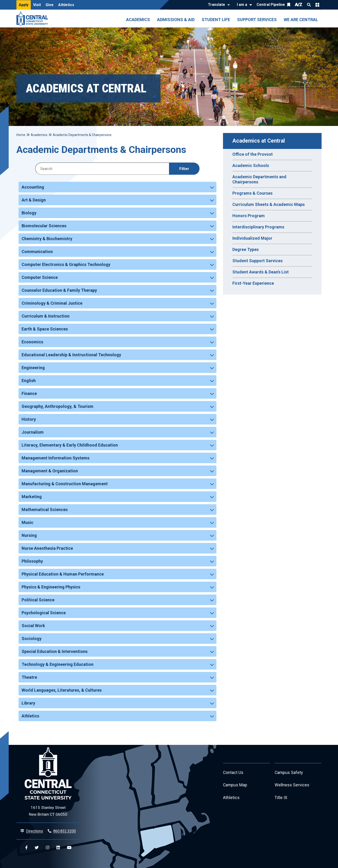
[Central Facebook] (26, 848)
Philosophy (32, 561)
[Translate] (218, 5)
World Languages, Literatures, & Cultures (62, 690)
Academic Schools (251, 165)
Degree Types (246, 249)
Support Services (257, 20)
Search (309, 5)
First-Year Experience (253, 283)
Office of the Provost (253, 154)
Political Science (38, 600)
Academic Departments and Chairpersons (259, 179)
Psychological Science (44, 613)
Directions (35, 831)
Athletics (66, 5)
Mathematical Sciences (45, 510)
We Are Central (301, 20)
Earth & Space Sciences (45, 329)
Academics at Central (259, 141)
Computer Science (40, 277)
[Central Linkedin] (58, 848)
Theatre (29, 677)
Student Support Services (257, 261)
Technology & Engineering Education (58, 664)
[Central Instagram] (48, 848)
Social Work (33, 626)
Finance (29, 393)
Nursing (29, 535)
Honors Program (249, 216)
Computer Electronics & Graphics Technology (66, 264)
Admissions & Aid (176, 20)
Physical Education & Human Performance (63, 574)
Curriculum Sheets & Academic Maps (269, 204)
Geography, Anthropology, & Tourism (58, 406)
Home (21, 135)
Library (28, 703)
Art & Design (34, 200)
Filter (184, 169)
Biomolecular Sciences (44, 226)
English (29, 381)
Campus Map (235, 785)
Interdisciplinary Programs (258, 227)
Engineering (33, 368)
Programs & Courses (252, 193)
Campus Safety (289, 773)
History (29, 419)
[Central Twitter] (37, 848)
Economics (32, 342)
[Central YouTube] (69, 848)
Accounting (33, 187)
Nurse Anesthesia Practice (47, 548)
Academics (138, 20)
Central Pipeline (271, 5)
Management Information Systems (56, 458)
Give (50, 5)
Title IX (281, 798)
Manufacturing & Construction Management (65, 484)
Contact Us (233, 773)
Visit (37, 5)
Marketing (32, 497)
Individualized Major (252, 238)
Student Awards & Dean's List (261, 272)
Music (27, 522)
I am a (242, 5)
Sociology (32, 639)
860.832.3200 (65, 831)
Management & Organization (50, 471)
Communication (37, 252)
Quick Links (317, 5)
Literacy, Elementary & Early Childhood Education (70, 445)
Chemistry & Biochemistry (47, 239)
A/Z (299, 5)
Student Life (216, 20)
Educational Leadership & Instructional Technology (71, 355)
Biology (29, 213)
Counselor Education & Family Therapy (59, 290)
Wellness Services (292, 785)
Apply (24, 5)
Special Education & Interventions (55, 651)
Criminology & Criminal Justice (52, 303)
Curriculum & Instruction (46, 316)
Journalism (33, 432)
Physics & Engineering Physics (51, 587)
